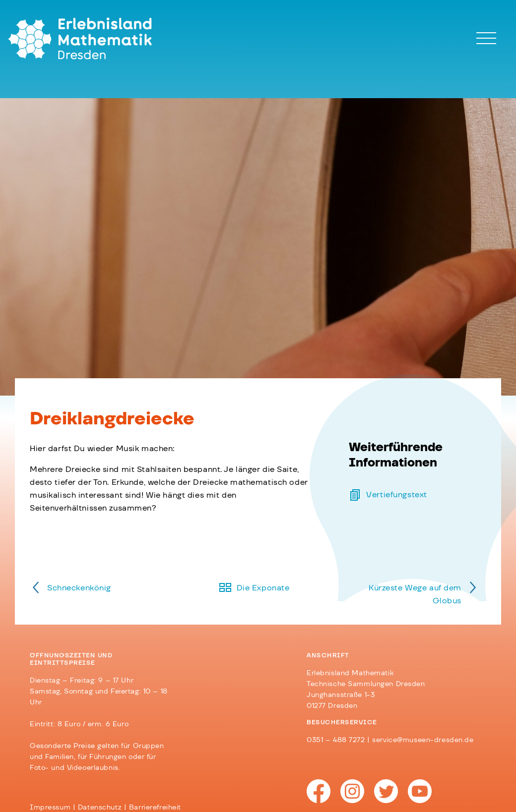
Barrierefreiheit (155, 808)
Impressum (50, 808)
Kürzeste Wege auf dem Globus (415, 594)
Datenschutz (100, 808)
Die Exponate (263, 588)
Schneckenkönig (79, 588)
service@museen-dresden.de (423, 740)
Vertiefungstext (397, 495)
